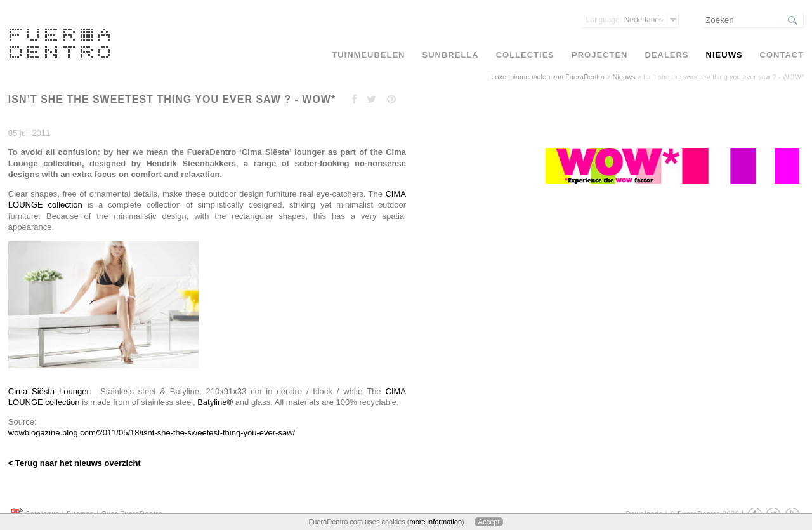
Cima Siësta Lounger (49, 391)
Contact (782, 55)
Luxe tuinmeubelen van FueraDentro (548, 77)
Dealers (666, 55)
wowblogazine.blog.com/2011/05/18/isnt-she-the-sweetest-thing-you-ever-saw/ (152, 433)
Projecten (599, 55)
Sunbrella (450, 55)
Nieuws (624, 77)
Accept (489, 522)
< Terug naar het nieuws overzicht (75, 463)
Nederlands (625, 20)
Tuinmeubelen (368, 55)
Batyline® (215, 402)
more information (435, 522)
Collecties (525, 55)
